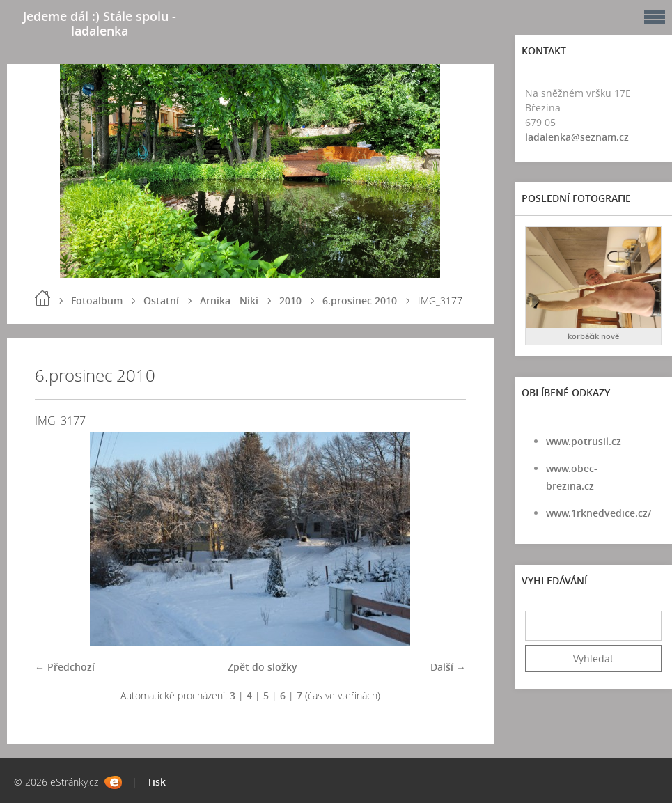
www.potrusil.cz (584, 441)
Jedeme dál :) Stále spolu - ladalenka (100, 23)
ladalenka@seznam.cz (577, 137)
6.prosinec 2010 (360, 301)
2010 (290, 301)
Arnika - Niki (229, 301)
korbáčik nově (593, 336)
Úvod (42, 298)
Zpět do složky (263, 667)
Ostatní (161, 301)
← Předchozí (65, 667)
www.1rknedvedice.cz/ (599, 513)
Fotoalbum (97, 301)
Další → (448, 667)
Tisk (156, 782)
